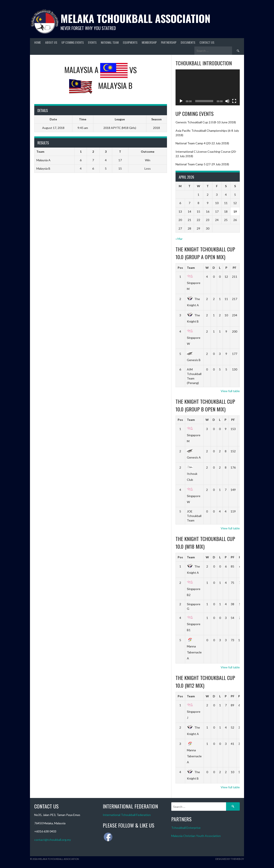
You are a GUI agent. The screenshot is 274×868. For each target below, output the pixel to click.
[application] (208, 87)
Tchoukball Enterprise (186, 828)
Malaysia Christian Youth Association (196, 836)
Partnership (169, 42)
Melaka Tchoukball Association (136, 18)
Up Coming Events (73, 42)
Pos (180, 268)
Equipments (130, 42)
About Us (51, 42)
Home (38, 42)
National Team (110, 42)
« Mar (179, 239)
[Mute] (227, 101)
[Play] (181, 101)
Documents (188, 42)
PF (235, 268)
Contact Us (207, 42)
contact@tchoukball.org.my (53, 840)
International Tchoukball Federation (127, 815)
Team (191, 268)
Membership (149, 42)
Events (92, 42)
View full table (230, 391)
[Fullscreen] (234, 101)
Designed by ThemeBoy (230, 859)
